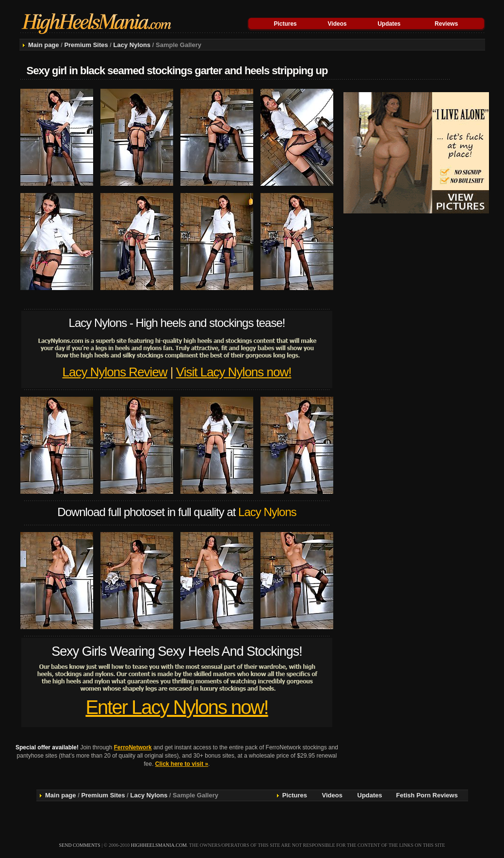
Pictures (285, 24)
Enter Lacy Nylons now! (177, 707)
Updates (389, 24)
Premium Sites (86, 45)
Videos (337, 24)
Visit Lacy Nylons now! (234, 372)
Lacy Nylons (132, 45)
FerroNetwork (133, 747)
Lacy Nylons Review (115, 372)
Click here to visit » (182, 764)
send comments (80, 845)
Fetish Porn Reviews (427, 795)
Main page (44, 45)
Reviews (446, 24)
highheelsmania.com (159, 845)
